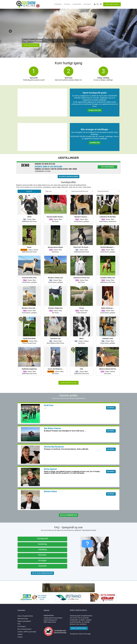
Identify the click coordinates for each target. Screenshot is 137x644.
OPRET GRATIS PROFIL (112, 4)
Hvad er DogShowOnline (25, 616)
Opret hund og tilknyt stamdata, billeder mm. (68, 79)
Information (87, 4)
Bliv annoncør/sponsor (25, 629)
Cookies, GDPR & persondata (27, 632)
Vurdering (67, 4)
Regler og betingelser (24, 621)
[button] (10, 31)
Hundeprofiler (77, 4)
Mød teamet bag (23, 619)
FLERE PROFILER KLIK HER (69, 383)
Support (20, 634)
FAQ (19, 624)
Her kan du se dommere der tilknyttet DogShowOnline (68, 398)
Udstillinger (58, 4)
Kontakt (20, 637)
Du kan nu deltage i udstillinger (103, 79)
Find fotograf (21, 626)
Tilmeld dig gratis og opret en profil (34, 79)
